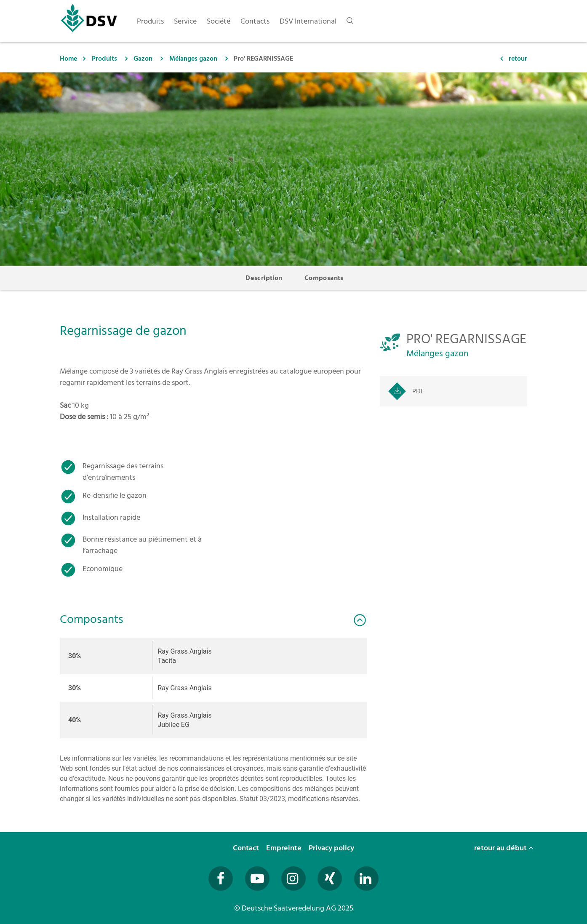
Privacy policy (332, 848)
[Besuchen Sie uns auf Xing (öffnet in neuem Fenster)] (330, 879)
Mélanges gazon (193, 59)
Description (264, 278)
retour (518, 59)
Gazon (143, 59)
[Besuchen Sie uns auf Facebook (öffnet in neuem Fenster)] (221, 879)
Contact (247, 848)
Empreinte (285, 848)
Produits (104, 59)
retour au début (504, 848)
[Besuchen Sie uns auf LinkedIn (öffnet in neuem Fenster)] (366, 879)
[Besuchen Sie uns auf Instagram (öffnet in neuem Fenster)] (293, 879)
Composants (324, 278)
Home (68, 59)
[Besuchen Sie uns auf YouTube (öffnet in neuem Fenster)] (257, 879)
